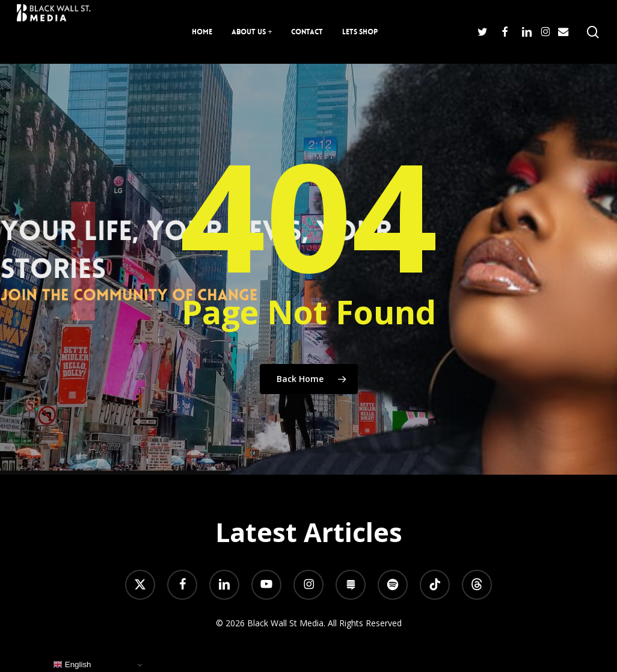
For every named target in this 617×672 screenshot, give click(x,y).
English (72, 665)
